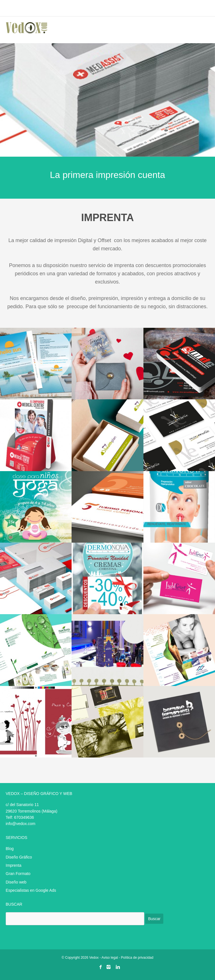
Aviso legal (110, 958)
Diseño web (16, 882)
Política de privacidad (137, 958)
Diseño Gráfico (19, 857)
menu (203, 9)
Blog (10, 849)
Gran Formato (18, 874)
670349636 (24, 817)
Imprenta (13, 865)
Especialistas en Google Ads (31, 890)
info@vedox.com (20, 824)
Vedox (94, 958)
